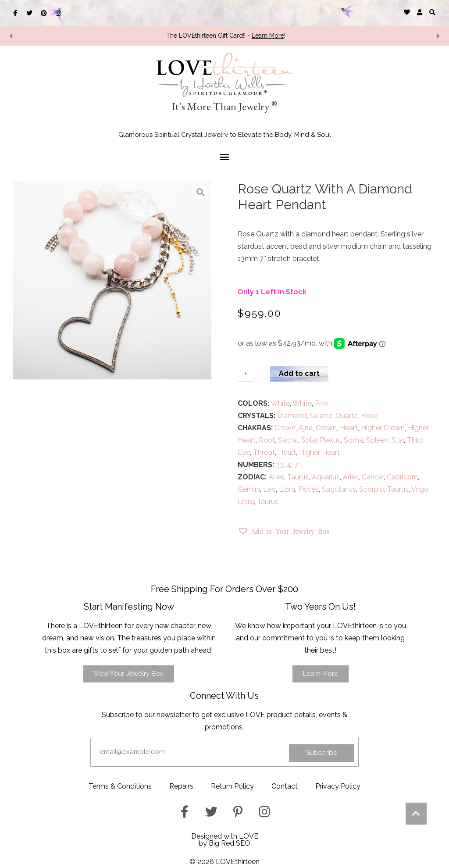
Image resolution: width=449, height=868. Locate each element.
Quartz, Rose (356, 416)
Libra (287, 489)
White (280, 403)
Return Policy (232, 786)
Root (267, 440)
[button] (433, 12)
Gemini (249, 489)
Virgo (420, 489)
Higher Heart (319, 452)
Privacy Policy (338, 786)
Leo (269, 489)
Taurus (298, 477)
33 (280, 465)
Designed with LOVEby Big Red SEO (225, 840)
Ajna (306, 428)
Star (398, 440)
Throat (264, 452)
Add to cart (299, 373)
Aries (276, 477)
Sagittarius (339, 489)
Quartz (321, 416)
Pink (321, 403)
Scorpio (372, 489)
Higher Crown (383, 428)
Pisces (308, 489)
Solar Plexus (321, 440)
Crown (285, 428)
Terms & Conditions (120, 786)
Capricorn (402, 477)
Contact (285, 786)
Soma (353, 440)
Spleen (377, 440)
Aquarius (326, 477)
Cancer (373, 477)
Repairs (181, 786)
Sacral (288, 440)
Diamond (292, 416)
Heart (349, 428)
